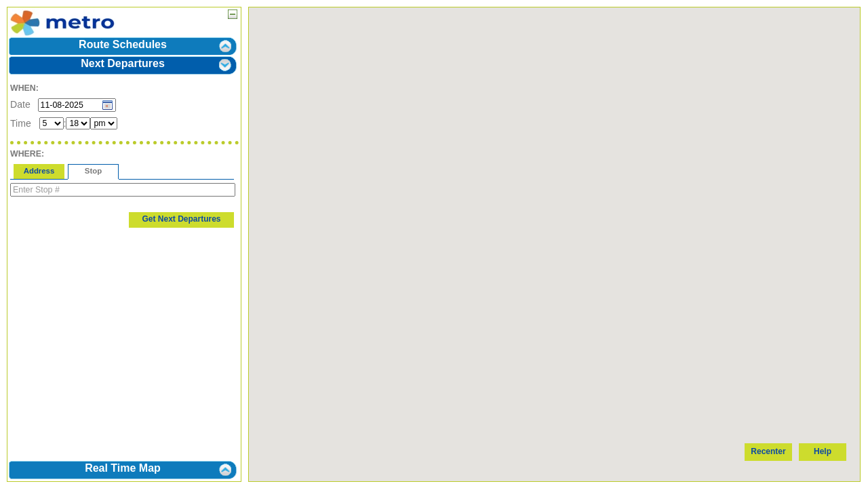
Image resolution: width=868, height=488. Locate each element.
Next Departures (123, 63)
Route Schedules (123, 44)
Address (39, 171)
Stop (93, 171)
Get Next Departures (181, 219)
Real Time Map (123, 468)
